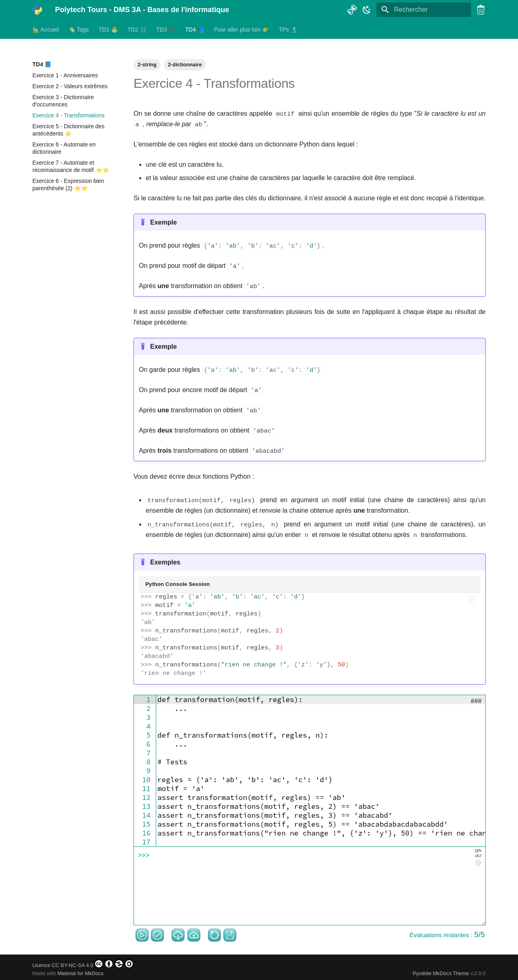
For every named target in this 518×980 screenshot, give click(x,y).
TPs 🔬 (288, 30)
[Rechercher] (424, 10)
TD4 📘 (195, 30)
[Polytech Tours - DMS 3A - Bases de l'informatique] (37, 10)
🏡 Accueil (46, 30)
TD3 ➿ (166, 30)
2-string (147, 65)
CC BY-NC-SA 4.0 (93, 961)
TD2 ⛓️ (137, 30)
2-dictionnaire (185, 65)
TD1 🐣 (108, 30)
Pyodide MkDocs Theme (442, 971)
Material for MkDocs (81, 971)
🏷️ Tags (79, 30)
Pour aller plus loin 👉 (242, 30)
